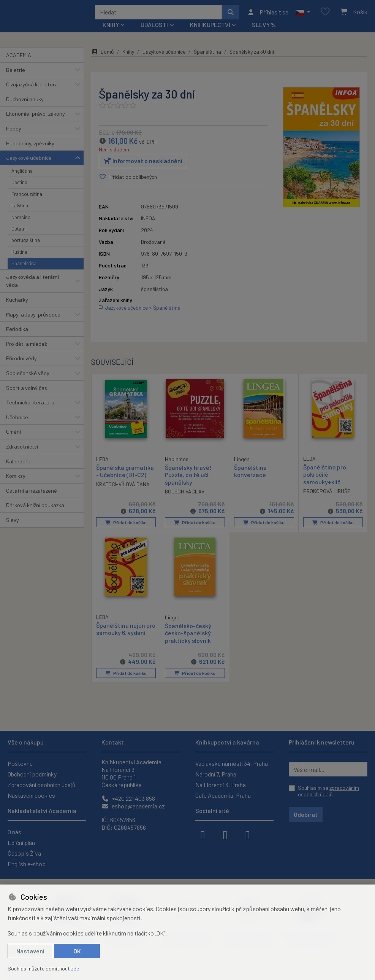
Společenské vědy (28, 376)
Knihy (128, 54)
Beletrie (16, 72)
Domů (103, 54)
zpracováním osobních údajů (328, 791)
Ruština (19, 255)
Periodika (17, 332)
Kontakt (113, 742)
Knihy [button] (111, 27)
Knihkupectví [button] (210, 27)
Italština (20, 208)
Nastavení (30, 951)
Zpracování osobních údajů (42, 785)
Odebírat (306, 814)
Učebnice (17, 420)
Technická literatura (30, 405)
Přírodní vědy (21, 361)
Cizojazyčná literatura (32, 87)
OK (77, 951)
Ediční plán (21, 842)
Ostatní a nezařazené (32, 493)
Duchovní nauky (25, 102)
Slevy (13, 523)
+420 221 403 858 (128, 798)
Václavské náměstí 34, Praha (232, 763)
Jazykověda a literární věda (32, 284)
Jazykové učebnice (29, 160)
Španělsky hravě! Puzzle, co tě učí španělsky (188, 477)
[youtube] (248, 834)
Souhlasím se (328, 791)
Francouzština (27, 197)
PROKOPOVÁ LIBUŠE (327, 494)
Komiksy (16, 478)
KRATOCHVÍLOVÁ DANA (123, 486)
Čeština (19, 185)
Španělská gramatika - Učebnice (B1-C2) (125, 473)
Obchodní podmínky (32, 774)
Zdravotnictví (22, 449)
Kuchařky (17, 302)
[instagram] (225, 834)
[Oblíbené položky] (325, 14)
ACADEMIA (19, 58)
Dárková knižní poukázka (35, 508)
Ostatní (19, 231)
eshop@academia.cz (133, 806)
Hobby (14, 131)
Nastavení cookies (31, 795)
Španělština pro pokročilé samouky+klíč (325, 477)
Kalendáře (18, 464)
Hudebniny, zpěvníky (30, 146)
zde (75, 968)
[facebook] (203, 834)
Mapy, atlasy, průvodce (33, 317)
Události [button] (154, 27)
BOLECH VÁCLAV (185, 494)
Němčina (21, 220)
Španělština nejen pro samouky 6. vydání (121, 635)
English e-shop (27, 864)
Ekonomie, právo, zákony (36, 116)
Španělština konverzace (250, 474)
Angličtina (22, 173)
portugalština (26, 243)
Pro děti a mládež (26, 346)
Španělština (24, 266)
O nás (14, 832)
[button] (303, 13)
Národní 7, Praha (216, 774)
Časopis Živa (24, 853)
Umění (13, 434)
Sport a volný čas (27, 391)
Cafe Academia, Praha (223, 795)
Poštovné (20, 763)
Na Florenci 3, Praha (221, 785)
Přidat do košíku (126, 525)
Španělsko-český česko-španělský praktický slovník (188, 635)
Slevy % (264, 27)
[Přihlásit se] (268, 13)
